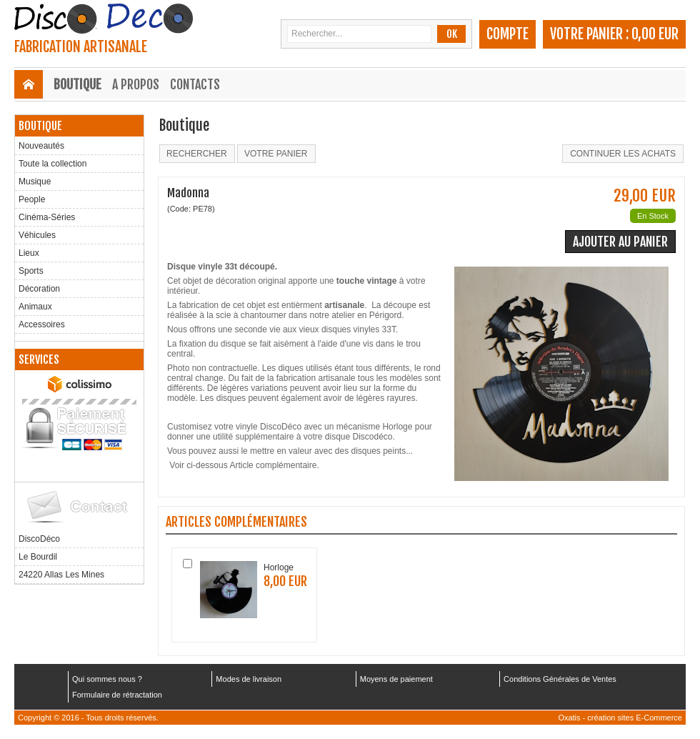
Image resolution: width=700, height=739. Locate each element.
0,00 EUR (655, 34)
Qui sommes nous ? (107, 679)
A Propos (136, 84)
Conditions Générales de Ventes (560, 679)
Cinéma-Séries (47, 217)
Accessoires (42, 324)
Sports (31, 271)
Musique (35, 182)
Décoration (39, 289)
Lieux (29, 253)
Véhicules (37, 235)
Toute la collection (52, 164)
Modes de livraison (249, 679)
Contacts (195, 84)
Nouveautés (41, 146)
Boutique (77, 84)
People (32, 199)
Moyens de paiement (396, 679)
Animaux (35, 307)
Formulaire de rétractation (117, 695)
